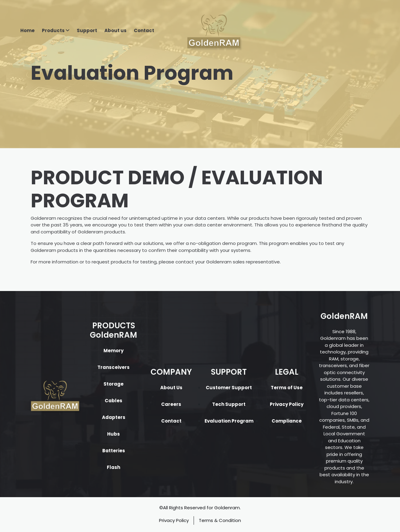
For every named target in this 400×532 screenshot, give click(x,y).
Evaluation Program (229, 421)
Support (87, 30)
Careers (171, 404)
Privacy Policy (287, 404)
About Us (171, 388)
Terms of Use (287, 388)
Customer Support (229, 388)
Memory (114, 351)
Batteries (114, 451)
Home (27, 30)
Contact (144, 30)
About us (115, 30)
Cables (114, 401)
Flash (114, 467)
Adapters (114, 417)
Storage (114, 384)
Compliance (287, 421)
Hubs (114, 434)
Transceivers (114, 367)
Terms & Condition (220, 520)
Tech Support (229, 404)
